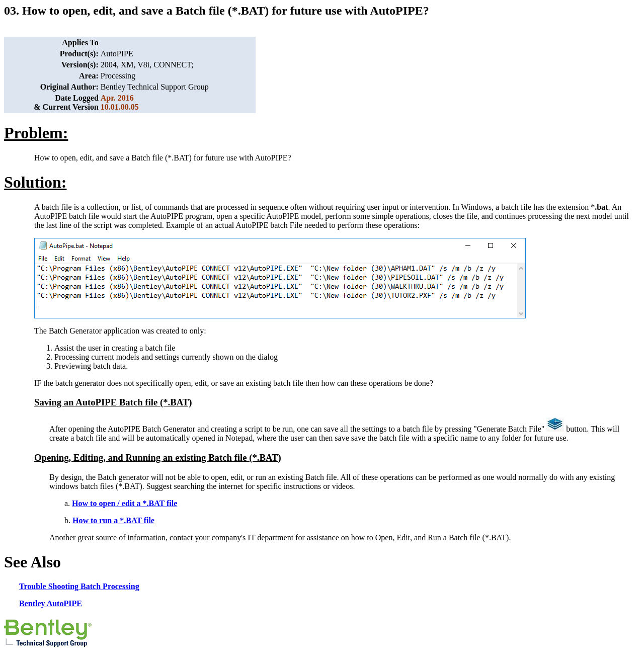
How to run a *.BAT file (113, 520)
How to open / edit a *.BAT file (125, 503)
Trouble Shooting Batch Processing (79, 586)
